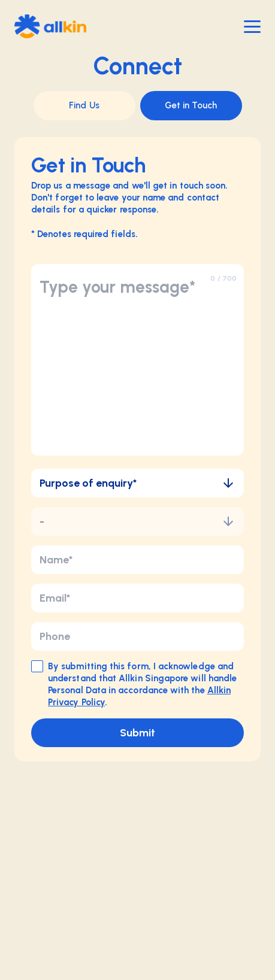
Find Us (84, 105)
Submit (137, 733)
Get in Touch (191, 105)
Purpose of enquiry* (137, 483)
